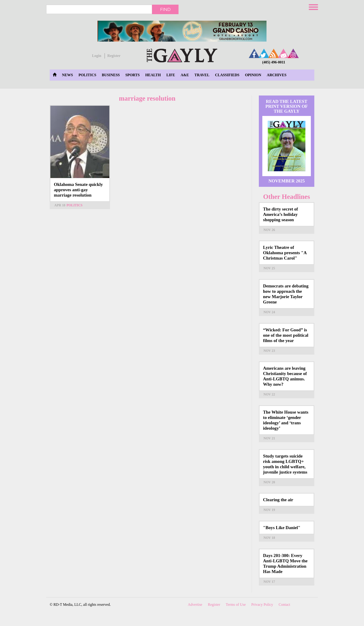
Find (165, 9)
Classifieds (227, 75)
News (67, 75)
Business (111, 75)
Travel (202, 75)
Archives (276, 75)
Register (114, 56)
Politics (87, 75)
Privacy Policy (262, 605)
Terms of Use (236, 605)
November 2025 (286, 181)
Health (153, 75)
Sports (133, 75)
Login (97, 56)
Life (171, 75)
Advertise (195, 605)
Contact (284, 605)
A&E (185, 75)
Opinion (253, 75)
